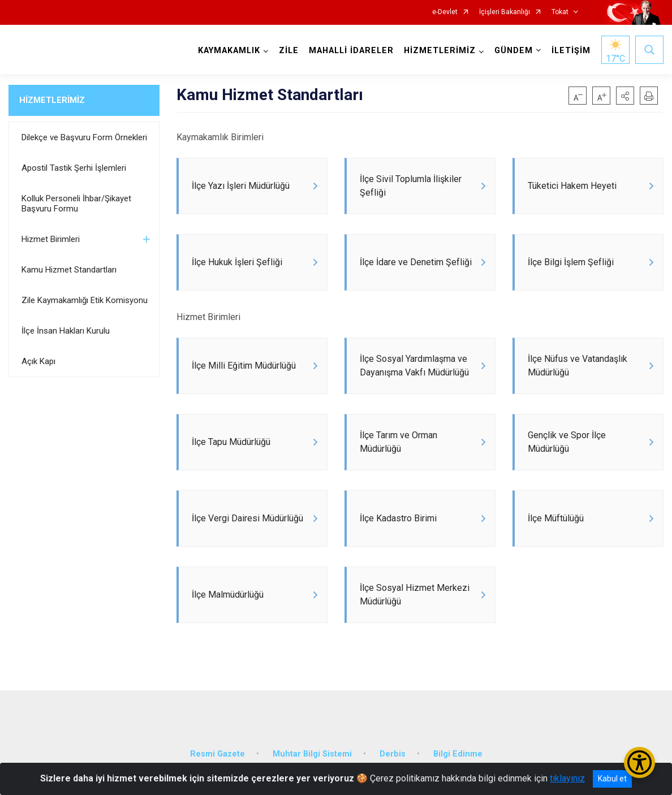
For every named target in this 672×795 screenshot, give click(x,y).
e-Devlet (445, 12)
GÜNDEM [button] (514, 51)
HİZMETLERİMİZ (52, 100)
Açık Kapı (38, 361)
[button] (625, 96)
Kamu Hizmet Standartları (69, 270)
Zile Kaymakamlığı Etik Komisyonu (85, 300)
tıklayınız (567, 778)
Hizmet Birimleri (51, 239)
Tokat (560, 12)
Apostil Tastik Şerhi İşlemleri (74, 168)
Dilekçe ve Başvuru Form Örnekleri (84, 137)
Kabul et (612, 779)
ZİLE (289, 51)
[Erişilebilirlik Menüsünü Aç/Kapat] (639, 762)
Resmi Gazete (217, 754)
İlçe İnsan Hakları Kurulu (66, 331)
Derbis (393, 754)
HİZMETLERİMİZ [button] (440, 51)
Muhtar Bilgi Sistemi (312, 754)
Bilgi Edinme (458, 754)
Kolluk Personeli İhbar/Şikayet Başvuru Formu (76, 204)
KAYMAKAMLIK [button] (229, 51)
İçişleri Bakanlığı (505, 12)
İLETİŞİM (571, 51)
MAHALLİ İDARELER (351, 51)
